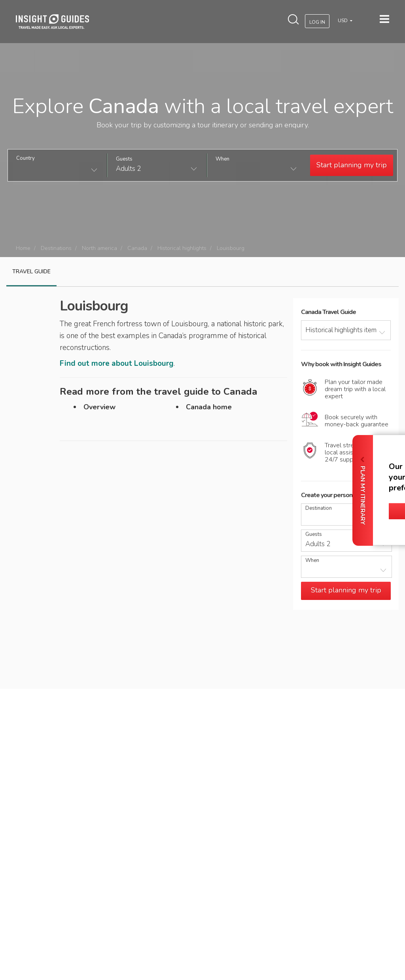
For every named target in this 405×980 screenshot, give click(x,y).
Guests (124, 159)
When (222, 159)
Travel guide (31, 271)
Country (26, 158)
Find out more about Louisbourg (117, 363)
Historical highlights (182, 248)
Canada (137, 248)
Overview (99, 407)
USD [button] (343, 21)
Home (23, 248)
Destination (319, 508)
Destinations (56, 248)
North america (99, 248)
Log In (317, 22)
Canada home (209, 407)
